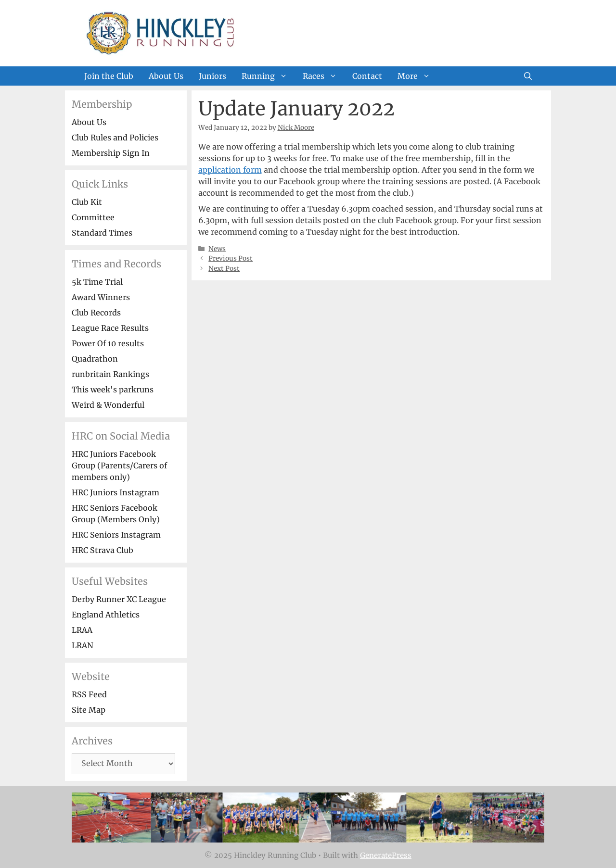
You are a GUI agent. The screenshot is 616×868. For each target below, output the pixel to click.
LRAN (83, 645)
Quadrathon (95, 359)
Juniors (212, 76)
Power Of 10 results (108, 343)
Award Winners (101, 297)
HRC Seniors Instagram (116, 535)
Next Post (224, 269)
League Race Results (110, 328)
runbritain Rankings (110, 374)
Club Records (96, 313)
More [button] (418, 76)
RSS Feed (89, 694)
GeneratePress (386, 855)
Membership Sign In (111, 153)
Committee (93, 217)
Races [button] (324, 76)
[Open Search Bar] (528, 76)
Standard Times (102, 233)
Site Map (89, 710)
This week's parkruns (113, 390)
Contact (367, 76)
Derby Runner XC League (119, 599)
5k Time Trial (97, 282)
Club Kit (87, 202)
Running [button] (268, 76)
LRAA (82, 630)
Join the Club (109, 76)
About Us (166, 76)
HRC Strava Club (103, 550)
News (217, 249)
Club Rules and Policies (115, 138)
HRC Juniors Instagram (115, 492)
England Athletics (106, 615)
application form (230, 170)
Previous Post (231, 258)
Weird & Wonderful (108, 405)
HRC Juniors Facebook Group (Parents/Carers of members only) (119, 465)
